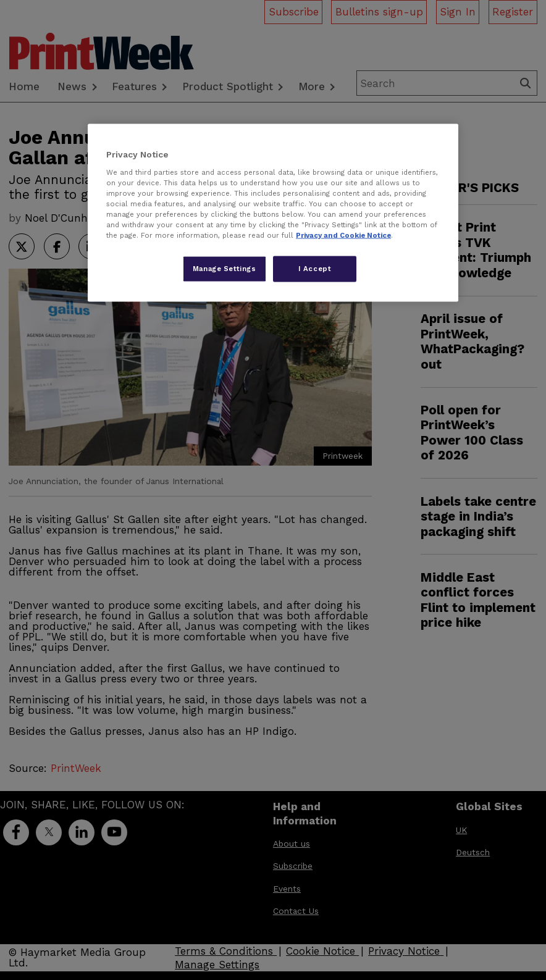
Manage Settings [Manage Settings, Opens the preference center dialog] (225, 269)
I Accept (315, 269)
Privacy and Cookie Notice (343, 235)
